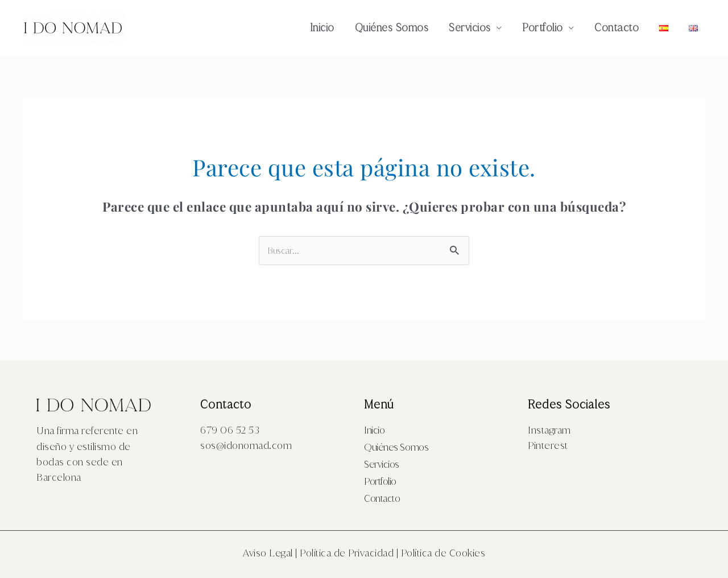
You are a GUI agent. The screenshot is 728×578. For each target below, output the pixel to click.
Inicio (322, 28)
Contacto (617, 28)
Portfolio (543, 28)
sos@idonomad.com (246, 445)
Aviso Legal (268, 553)
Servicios (470, 28)
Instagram (549, 430)
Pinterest (548, 445)
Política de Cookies (443, 553)
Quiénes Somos (392, 28)
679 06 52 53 (230, 430)
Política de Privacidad (347, 553)
